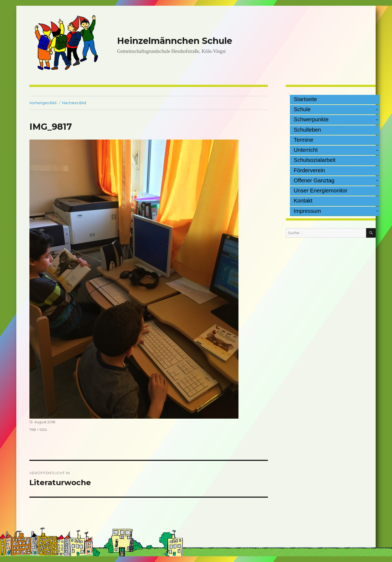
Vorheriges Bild (43, 103)
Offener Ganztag (314, 180)
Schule (302, 109)
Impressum (307, 211)
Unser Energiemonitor (321, 191)
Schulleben (307, 130)
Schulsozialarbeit (315, 160)
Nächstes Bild (74, 103)
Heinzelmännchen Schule (175, 41)
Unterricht (306, 150)
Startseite (305, 99)
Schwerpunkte (311, 119)
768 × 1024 (38, 430)
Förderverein (309, 170)
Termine (304, 140)
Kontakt (303, 201)
